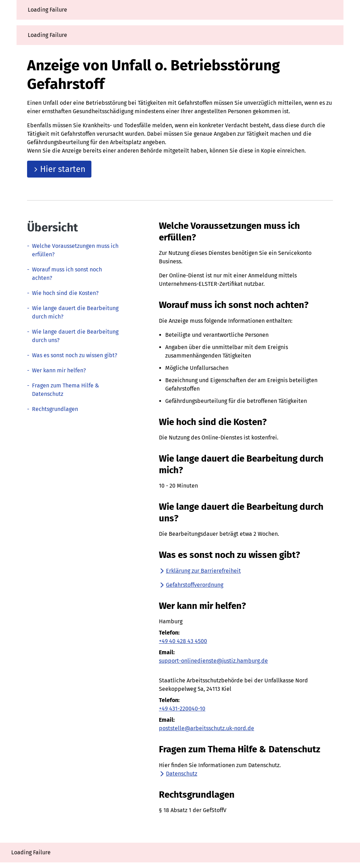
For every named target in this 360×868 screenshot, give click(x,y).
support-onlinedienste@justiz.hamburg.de (213, 661)
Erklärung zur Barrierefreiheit (200, 571)
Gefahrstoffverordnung (191, 585)
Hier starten (59, 169)
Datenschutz (178, 774)
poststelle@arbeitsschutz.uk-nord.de (207, 728)
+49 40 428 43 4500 (183, 641)
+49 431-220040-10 (182, 709)
